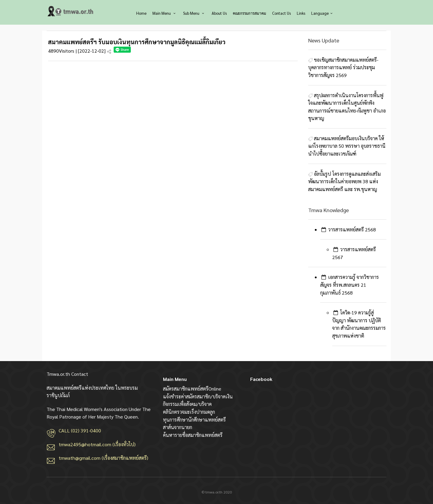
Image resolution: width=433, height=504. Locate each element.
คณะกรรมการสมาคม (249, 13)
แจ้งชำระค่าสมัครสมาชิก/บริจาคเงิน (198, 396)
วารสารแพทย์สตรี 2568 (352, 229)
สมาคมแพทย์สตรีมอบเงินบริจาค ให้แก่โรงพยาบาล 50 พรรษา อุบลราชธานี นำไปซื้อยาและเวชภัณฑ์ (347, 146)
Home (141, 13)
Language (323, 13)
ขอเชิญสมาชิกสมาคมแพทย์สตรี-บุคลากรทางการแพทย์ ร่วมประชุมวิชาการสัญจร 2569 (343, 67)
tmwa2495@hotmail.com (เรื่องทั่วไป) (97, 444)
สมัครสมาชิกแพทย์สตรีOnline (192, 389)
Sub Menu (194, 13)
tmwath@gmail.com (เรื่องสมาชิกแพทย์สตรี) (103, 458)
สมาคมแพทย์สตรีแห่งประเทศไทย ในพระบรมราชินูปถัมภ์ (71, 11)
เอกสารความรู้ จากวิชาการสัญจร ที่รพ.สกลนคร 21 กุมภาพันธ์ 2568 (350, 285)
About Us (219, 13)
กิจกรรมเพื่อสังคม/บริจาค (187, 404)
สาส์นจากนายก (178, 427)
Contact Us (281, 13)
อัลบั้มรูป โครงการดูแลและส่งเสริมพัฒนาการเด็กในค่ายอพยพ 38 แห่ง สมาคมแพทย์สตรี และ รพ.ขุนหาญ (344, 181)
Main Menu (165, 13)
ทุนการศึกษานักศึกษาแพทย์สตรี (194, 420)
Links (301, 13)
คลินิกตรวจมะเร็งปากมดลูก (189, 412)
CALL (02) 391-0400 (80, 430)
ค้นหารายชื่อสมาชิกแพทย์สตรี (193, 435)
